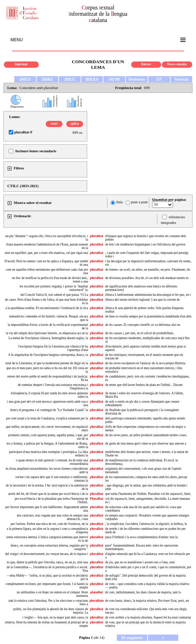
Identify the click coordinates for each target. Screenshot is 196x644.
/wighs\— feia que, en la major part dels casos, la (55, 617)
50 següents (132, 638)
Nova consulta (177, 64)
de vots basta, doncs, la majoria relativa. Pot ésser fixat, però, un (147, 601)
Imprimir (21, 64)
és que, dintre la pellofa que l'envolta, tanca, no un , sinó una (48, 562)
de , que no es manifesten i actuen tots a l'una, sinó (140, 562)
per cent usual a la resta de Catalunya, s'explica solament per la (47, 418)
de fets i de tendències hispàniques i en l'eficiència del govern (145, 244)
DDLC (70, 79)
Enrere (146, 64)
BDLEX (92, 79)
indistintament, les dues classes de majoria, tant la (143, 592)
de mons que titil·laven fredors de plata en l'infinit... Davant (144, 385)
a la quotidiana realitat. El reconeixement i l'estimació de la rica (47, 308)
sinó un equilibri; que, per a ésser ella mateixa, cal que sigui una (46, 253)
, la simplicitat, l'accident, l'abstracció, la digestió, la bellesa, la (146, 524)
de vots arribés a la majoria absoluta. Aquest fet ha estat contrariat (148, 617)
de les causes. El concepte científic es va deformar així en (143, 325)
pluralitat (97, 236)
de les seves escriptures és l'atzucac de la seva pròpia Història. (146, 363)
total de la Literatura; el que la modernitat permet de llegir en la (47, 363)
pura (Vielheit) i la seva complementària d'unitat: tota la (142, 537)
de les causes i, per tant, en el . (140, 333)
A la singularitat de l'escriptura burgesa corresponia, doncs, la (48, 355)
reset (54, 124)
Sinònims (137, 79)
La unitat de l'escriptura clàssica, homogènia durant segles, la (48, 338)
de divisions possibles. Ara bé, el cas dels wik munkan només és (147, 278)
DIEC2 (25, 79)
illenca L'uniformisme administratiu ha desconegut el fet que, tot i (148, 295)
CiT (159, 79)
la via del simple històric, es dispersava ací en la (47, 333)
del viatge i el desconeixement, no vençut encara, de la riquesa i (47, 554)
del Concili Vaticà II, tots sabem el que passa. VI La (54, 295)
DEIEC (48, 79)
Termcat (182, 79)
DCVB (114, 79)
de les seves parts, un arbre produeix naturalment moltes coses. (146, 435)
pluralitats (96, 601)
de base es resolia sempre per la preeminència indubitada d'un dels (148, 316)
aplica (75, 124)
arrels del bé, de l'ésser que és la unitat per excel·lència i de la (48, 494)
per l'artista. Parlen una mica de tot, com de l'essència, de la (49, 524)
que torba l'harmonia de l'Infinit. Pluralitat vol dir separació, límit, (148, 494)
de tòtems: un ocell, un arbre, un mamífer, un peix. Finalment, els (148, 270)
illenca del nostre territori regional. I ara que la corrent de (143, 300)
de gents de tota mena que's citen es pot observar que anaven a (146, 444)
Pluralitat (97, 499)
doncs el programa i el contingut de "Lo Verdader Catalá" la (49, 410)
